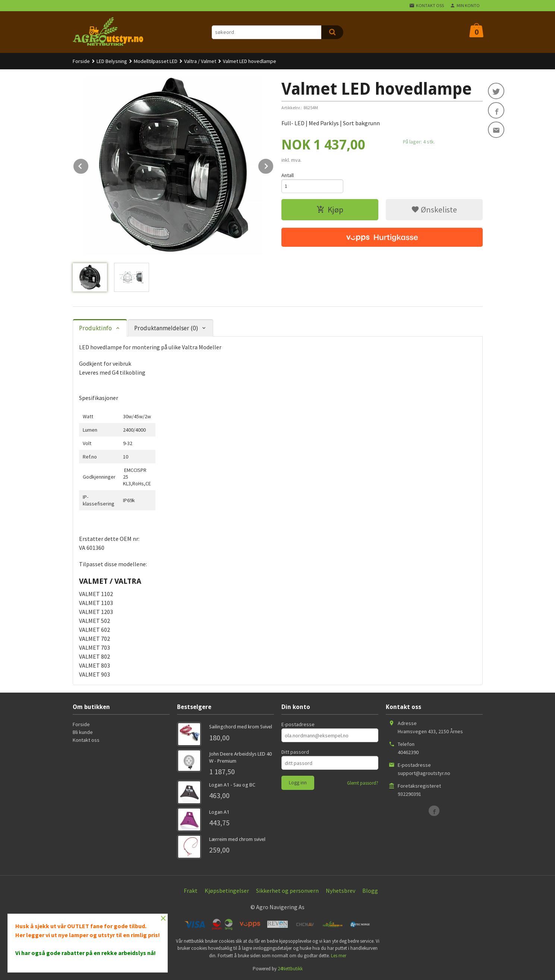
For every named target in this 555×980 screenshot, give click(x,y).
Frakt (191, 891)
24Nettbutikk (290, 969)
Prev (89, 165)
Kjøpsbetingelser (227, 891)
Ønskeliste (434, 209)
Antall (288, 175)
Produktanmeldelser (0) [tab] (166, 328)
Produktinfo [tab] (95, 328)
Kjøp (330, 209)
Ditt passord (295, 752)
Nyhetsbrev (340, 891)
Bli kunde (83, 732)
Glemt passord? (363, 783)
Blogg (370, 891)
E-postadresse (298, 724)
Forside (81, 61)
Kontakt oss (86, 740)
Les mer (339, 956)
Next (274, 165)
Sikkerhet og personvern (287, 891)
